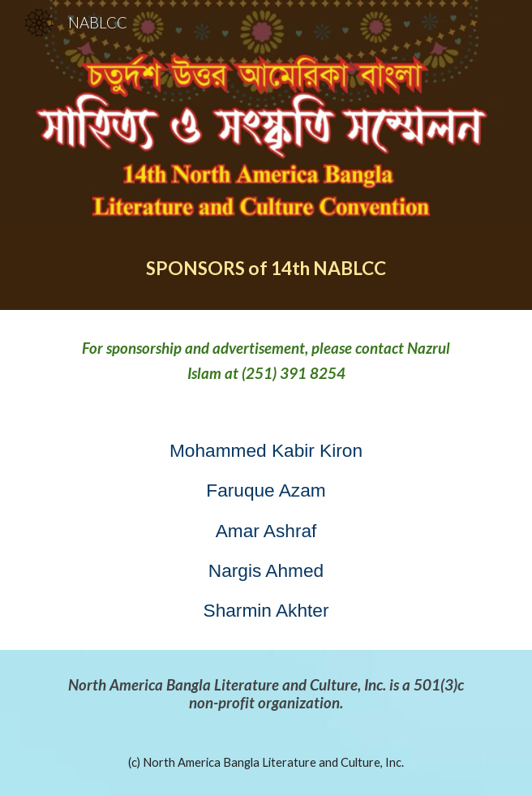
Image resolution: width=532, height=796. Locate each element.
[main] (266, 269)
